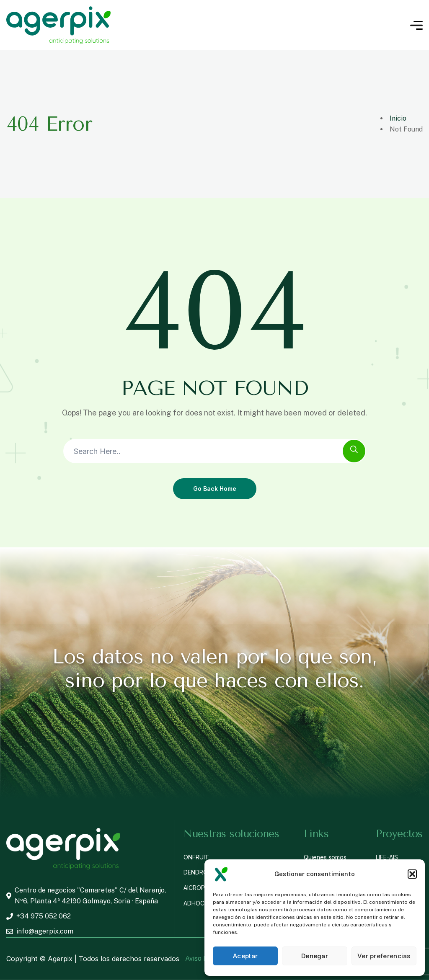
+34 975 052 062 (39, 916)
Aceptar (245, 956)
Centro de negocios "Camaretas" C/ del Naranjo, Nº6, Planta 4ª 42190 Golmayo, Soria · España (86, 896)
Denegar (315, 956)
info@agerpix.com (40, 931)
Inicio (398, 118)
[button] (412, 874)
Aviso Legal (203, 958)
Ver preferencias (384, 956)
